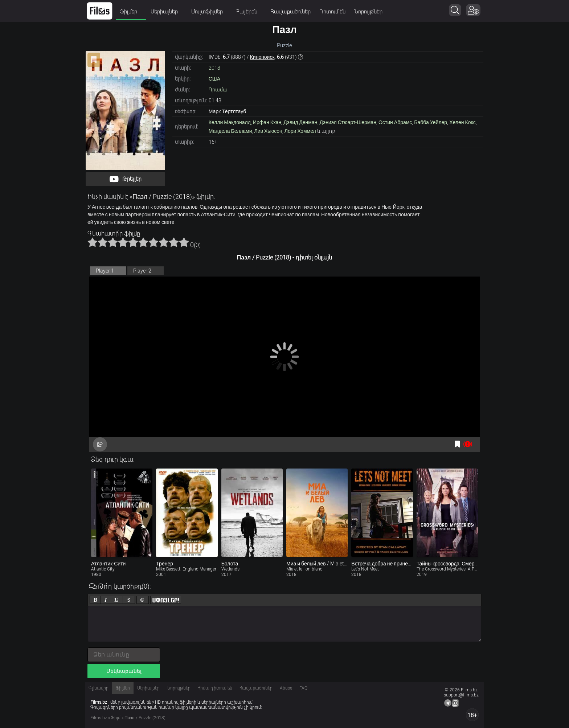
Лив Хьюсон (268, 131)
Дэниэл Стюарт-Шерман (348, 122)
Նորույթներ (368, 12)
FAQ (303, 688)
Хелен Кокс (462, 122)
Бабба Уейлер (431, 122)
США (214, 79)
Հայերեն (249, 12)
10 (184, 242)
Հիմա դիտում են (215, 688)
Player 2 (142, 271)
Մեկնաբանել (124, 671)
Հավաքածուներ (291, 12)
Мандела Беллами (230, 131)
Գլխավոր (99, 688)
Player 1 (105, 271)
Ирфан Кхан (267, 122)
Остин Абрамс (395, 122)
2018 (214, 68)
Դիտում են (332, 12)
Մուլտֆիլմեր (209, 12)
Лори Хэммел (300, 131)
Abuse (286, 688)
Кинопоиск (262, 57)
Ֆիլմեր (131, 12)
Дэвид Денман (300, 122)
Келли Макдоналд (230, 122)
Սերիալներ (167, 12)
